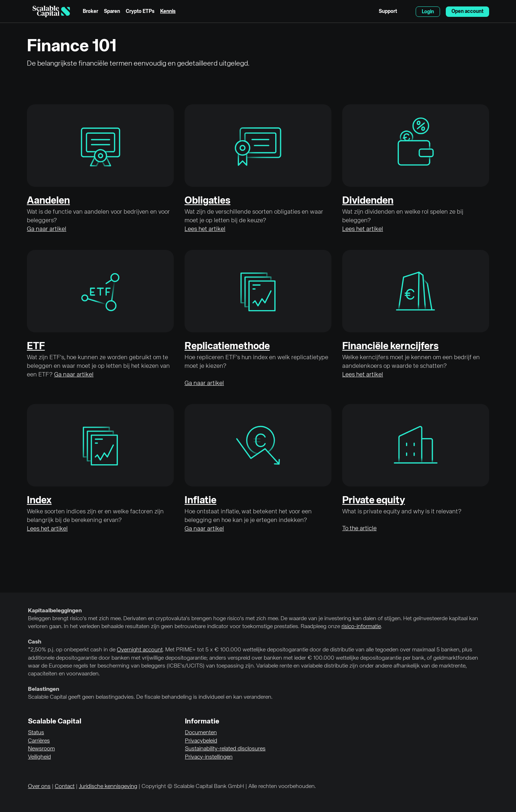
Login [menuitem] (428, 12)
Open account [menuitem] (467, 11)
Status (36, 733)
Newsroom (41, 749)
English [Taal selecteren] (406, 11)
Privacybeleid (201, 741)
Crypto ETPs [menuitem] (140, 11)
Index (39, 500)
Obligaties (207, 201)
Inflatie (200, 500)
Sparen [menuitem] (112, 11)
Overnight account (140, 650)
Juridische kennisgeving (108, 787)
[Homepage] (51, 11)
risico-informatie (361, 627)
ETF (36, 346)
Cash (35, 642)
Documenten (201, 733)
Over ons (39, 787)
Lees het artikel (205, 229)
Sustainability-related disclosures (225, 749)
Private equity (374, 500)
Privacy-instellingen (209, 757)
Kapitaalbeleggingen (55, 611)
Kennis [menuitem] (168, 11)
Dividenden (368, 201)
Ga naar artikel (47, 229)
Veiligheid (39, 757)
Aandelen (48, 201)
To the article (359, 529)
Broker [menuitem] (90, 11)
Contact (65, 787)
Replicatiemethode (227, 346)
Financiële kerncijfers (390, 346)
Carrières (39, 741)
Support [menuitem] (388, 11)
